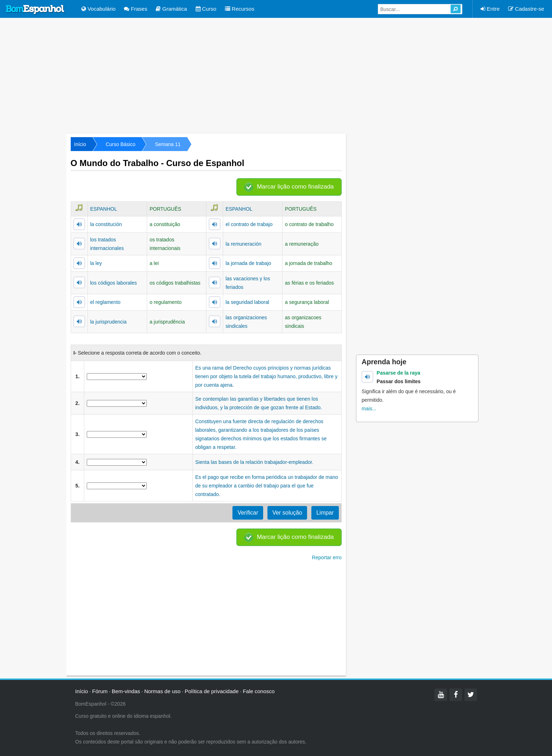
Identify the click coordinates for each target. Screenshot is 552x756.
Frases (136, 9)
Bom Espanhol (35, 10)
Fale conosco (259, 691)
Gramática (171, 9)
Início (80, 144)
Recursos (240, 9)
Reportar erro (327, 557)
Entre (490, 9)
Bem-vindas (126, 691)
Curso (206, 9)
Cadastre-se (526, 9)
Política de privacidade (212, 691)
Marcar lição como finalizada (295, 187)
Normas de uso (162, 691)
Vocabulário (99, 9)
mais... (369, 409)
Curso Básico (121, 144)
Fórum (100, 691)
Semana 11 (168, 144)
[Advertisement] (276, 75)
